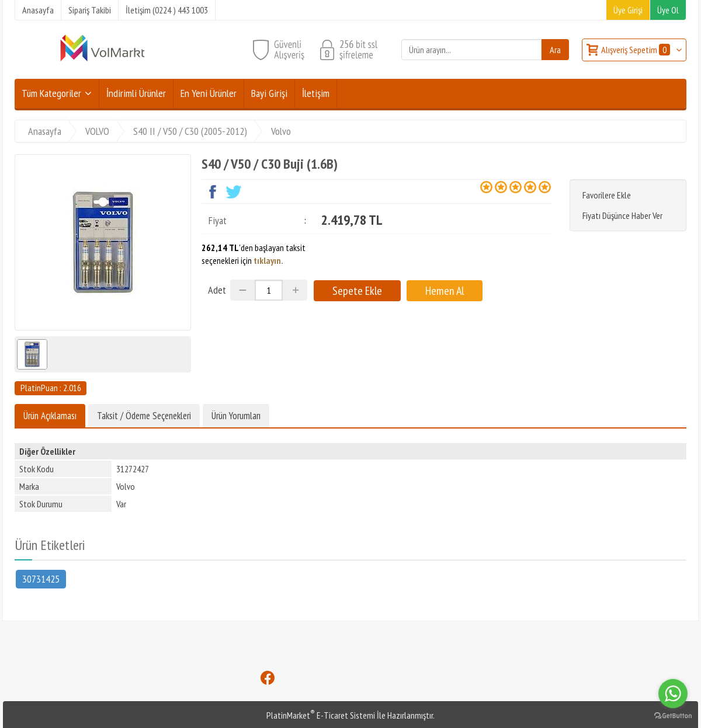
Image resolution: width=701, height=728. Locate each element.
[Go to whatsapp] (673, 694)
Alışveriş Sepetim (636, 50)
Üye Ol (668, 10)
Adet (217, 290)
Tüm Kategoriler (51, 93)
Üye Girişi (628, 10)
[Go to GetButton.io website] (673, 716)
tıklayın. (268, 260)
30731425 (41, 578)
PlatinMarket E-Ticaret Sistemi (321, 715)
